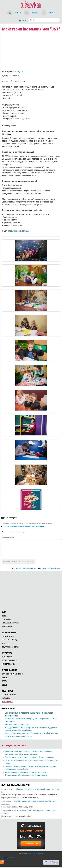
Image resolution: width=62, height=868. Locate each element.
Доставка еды (8, 626)
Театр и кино (7, 657)
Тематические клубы (10, 647)
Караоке (5, 643)
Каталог (52, 13)
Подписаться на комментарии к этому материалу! (25, 526)
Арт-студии (18, 72)
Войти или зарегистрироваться (25, 568)
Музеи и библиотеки (10, 661)
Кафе (4, 616)
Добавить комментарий (18, 562)
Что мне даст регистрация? (50, 568)
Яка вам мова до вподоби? (17, 725)
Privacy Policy (8, 858)
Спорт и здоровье (9, 695)
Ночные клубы (8, 636)
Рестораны (6, 619)
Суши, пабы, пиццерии (11, 623)
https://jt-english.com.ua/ (18, 231)
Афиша (17, 13)
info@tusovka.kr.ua (36, 853)
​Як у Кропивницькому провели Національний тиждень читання (29, 757)
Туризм (5, 678)
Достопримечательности (12, 674)
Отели (5, 681)
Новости (34, 13)
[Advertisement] (31, 590)
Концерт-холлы (9, 664)
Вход (24, 20)
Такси (4, 685)
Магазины (6, 698)
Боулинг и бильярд (10, 640)
